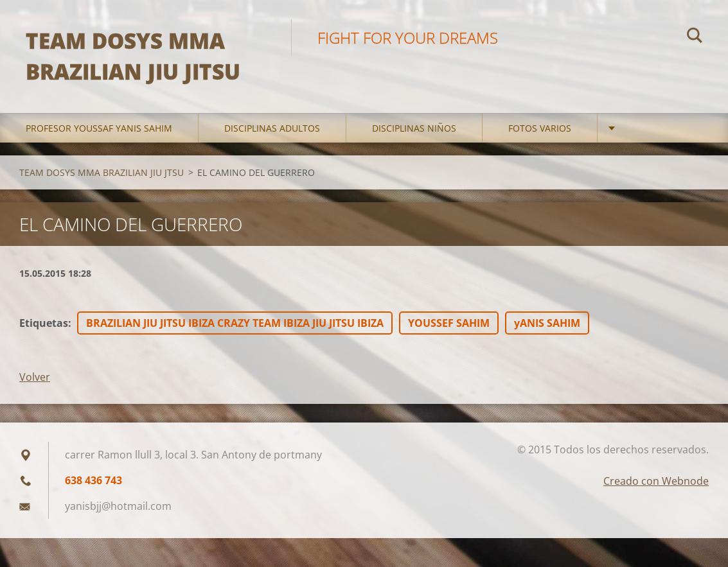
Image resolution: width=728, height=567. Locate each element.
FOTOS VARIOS (540, 128)
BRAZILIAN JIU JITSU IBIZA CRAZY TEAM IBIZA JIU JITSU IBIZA (235, 323)
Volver (35, 377)
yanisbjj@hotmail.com (118, 506)
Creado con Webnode (656, 481)
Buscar (695, 37)
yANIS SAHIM (547, 323)
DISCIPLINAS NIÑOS (414, 128)
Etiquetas (44, 323)
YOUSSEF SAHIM (449, 323)
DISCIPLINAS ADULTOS (272, 128)
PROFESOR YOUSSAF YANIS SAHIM (99, 128)
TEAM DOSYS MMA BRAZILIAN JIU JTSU (102, 172)
